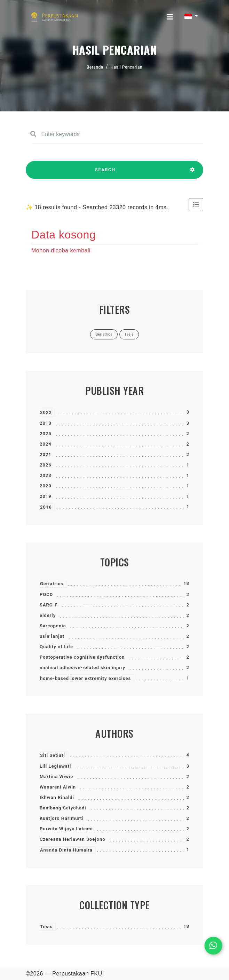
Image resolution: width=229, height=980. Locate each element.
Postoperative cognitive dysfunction (82, 657)
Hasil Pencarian (127, 67)
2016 (46, 507)
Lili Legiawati (56, 766)
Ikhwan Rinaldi (57, 797)
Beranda (95, 67)
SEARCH (105, 173)
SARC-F (49, 605)
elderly (48, 615)
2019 (46, 496)
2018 (46, 423)
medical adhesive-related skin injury (82, 668)
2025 (46, 434)
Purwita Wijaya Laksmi (66, 829)
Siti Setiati (53, 755)
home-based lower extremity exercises (85, 678)
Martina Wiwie (56, 777)
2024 (46, 444)
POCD (46, 594)
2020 (46, 486)
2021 (46, 454)
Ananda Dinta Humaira (66, 850)
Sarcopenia (53, 626)
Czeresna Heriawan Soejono (73, 839)
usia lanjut (52, 636)
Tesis (46, 927)
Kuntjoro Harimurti (62, 818)
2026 (46, 465)
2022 (46, 412)
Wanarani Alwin (58, 787)
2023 (46, 475)
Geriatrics (52, 584)
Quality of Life (56, 647)
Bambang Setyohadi (63, 808)
